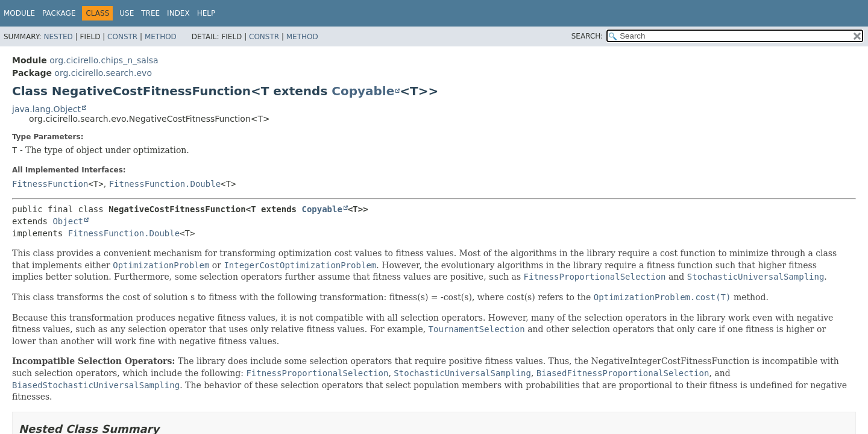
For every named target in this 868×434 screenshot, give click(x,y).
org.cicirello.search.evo (103, 73)
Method (161, 37)
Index (178, 13)
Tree (150, 13)
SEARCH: (587, 36)
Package (59, 13)
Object (68, 221)
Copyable (363, 91)
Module (19, 13)
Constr (122, 37)
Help (206, 13)
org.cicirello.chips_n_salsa (104, 60)
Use (127, 13)
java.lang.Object (46, 109)
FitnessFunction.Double (165, 184)
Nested (58, 37)
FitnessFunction (50, 184)
